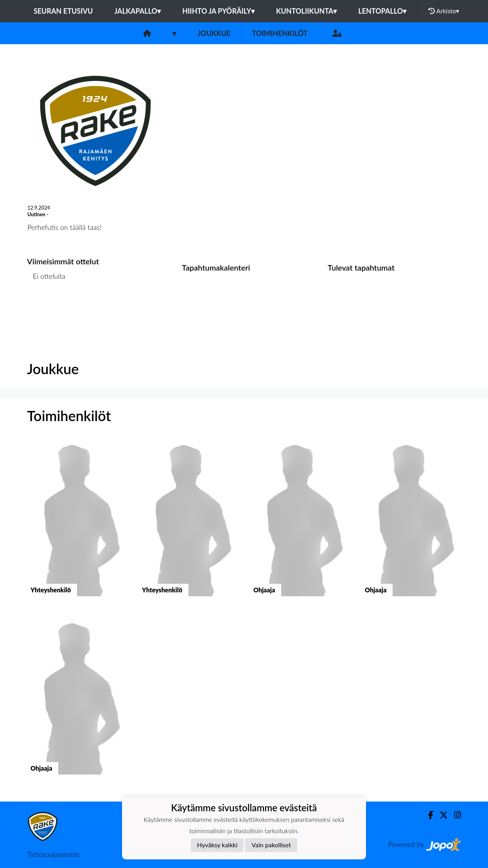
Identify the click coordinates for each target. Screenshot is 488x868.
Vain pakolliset (271, 845)
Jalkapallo (137, 11)
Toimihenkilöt (280, 33)
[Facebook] (428, 815)
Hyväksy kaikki (217, 845)
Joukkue (214, 33)
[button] (77, 525)
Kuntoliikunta (306, 11)
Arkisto (444, 11)
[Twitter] (440, 815)
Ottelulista (46, 306)
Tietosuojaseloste (53, 854)
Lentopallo (382, 11)
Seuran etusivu (63, 11)
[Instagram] (454, 815)
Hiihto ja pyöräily (218, 11)
